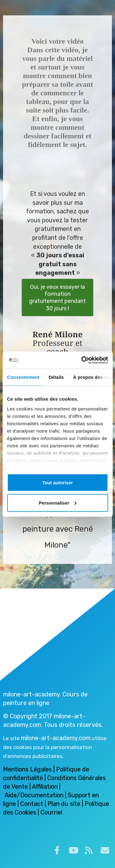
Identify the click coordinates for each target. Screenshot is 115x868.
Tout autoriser (58, 483)
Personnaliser (58, 503)
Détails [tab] (56, 377)
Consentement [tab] (23, 377)
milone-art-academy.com (56, 738)
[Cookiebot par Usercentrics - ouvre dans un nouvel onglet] (82, 360)
